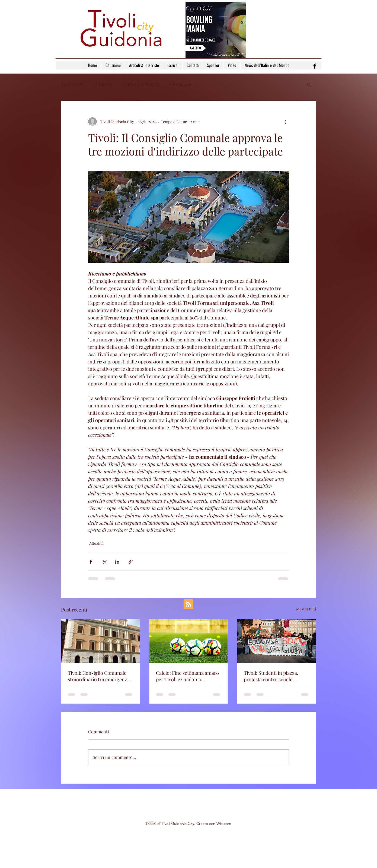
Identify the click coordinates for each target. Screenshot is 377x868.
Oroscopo (181, 84)
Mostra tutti (306, 609)
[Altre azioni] (286, 122)
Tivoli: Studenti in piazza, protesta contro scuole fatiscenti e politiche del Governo (271, 676)
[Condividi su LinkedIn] (117, 562)
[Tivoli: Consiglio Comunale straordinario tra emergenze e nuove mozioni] (100, 641)
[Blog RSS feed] (188, 604)
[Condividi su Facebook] (91, 562)
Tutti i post (72, 84)
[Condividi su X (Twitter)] (104, 562)
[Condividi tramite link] (131, 562)
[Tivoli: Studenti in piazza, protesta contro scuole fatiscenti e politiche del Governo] (277, 641)
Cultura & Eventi (141, 84)
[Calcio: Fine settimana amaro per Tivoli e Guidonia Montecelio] (189, 641)
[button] (309, 84)
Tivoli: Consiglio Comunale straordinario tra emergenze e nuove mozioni (99, 676)
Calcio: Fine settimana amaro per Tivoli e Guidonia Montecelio (187, 676)
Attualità (103, 84)
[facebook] (315, 66)
